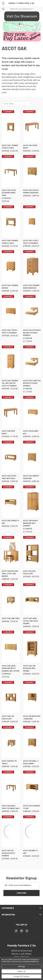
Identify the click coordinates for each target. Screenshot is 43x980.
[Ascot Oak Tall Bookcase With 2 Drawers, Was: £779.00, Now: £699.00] (11, 832)
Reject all (21, 971)
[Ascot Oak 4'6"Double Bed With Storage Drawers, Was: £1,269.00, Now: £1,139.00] (32, 311)
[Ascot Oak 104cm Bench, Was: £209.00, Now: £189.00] (32, 126)
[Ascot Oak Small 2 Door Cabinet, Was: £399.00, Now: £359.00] (32, 742)
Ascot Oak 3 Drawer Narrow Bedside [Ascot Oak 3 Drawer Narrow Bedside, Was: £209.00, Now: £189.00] (31, 287)
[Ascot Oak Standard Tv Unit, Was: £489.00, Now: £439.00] (32, 787)
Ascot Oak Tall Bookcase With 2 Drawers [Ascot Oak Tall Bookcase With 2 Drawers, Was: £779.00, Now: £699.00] (8, 853)
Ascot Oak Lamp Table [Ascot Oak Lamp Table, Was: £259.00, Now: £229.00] (11, 618)
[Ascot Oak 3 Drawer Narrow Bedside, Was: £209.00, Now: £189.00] (32, 266)
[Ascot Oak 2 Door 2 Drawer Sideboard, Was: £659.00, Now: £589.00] (32, 171)
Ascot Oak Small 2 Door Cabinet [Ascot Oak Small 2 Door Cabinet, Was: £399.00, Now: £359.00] (31, 762)
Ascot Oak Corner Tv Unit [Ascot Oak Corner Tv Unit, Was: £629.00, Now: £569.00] (10, 522)
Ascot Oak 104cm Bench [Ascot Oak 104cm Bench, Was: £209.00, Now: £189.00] (30, 147)
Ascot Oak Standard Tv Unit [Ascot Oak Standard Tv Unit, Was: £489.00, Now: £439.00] (31, 807)
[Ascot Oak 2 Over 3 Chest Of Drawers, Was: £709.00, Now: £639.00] (32, 222)
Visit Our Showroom (22, 16)
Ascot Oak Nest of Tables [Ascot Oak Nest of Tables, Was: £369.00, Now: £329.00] (9, 762)
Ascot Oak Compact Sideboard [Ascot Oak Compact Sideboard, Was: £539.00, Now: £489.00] (31, 477)
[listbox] (21, 104)
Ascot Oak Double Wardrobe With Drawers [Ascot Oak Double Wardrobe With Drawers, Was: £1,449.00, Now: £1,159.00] (31, 523)
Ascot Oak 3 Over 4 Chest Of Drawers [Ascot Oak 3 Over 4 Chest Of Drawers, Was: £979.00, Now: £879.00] (9, 331)
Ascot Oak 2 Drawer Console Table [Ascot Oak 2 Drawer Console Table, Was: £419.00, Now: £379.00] (10, 242)
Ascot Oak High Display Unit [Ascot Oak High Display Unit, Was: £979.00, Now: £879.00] (29, 572)
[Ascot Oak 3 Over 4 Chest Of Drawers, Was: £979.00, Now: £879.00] (11, 311)
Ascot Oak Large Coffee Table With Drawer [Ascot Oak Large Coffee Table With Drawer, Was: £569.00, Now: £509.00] (31, 621)
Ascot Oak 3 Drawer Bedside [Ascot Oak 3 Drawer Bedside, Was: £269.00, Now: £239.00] (10, 287)
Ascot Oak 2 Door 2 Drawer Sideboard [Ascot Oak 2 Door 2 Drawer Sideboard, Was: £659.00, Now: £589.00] (31, 192)
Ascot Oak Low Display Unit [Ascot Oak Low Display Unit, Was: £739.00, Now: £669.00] (8, 718)
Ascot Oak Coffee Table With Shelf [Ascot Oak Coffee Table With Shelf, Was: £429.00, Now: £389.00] (9, 477)
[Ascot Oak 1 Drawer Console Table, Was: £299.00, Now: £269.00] (11, 126)
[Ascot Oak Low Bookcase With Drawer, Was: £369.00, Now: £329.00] (32, 647)
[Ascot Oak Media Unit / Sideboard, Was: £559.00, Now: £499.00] (32, 697)
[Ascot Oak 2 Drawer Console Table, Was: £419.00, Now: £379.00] (11, 222)
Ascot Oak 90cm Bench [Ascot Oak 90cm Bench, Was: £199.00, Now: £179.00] (8, 432)
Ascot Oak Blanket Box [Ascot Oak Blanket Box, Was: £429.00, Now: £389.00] (31, 432)
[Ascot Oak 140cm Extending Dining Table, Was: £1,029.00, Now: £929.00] (11, 171)
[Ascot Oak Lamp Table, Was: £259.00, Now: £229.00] (11, 599)
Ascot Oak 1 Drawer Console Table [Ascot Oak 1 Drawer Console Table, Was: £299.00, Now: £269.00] (10, 147)
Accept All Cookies (22, 976)
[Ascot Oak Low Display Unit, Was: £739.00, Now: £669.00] (11, 697)
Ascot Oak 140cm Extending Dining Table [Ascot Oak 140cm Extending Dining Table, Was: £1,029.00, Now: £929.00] (9, 193)
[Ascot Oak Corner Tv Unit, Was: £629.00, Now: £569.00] (11, 502)
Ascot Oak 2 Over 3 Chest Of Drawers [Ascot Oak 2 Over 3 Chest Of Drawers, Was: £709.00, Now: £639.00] (31, 242)
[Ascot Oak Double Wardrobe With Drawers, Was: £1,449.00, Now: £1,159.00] (32, 502)
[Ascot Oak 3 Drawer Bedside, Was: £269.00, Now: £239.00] (11, 266)
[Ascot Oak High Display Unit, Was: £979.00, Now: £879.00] (32, 552)
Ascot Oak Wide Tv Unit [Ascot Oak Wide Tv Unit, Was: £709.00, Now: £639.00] (30, 852)
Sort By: (6, 104)
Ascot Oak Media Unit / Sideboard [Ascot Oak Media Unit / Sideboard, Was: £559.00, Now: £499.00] (32, 718)
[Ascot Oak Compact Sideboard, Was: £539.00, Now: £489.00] (32, 457)
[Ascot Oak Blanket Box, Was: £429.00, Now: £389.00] (32, 412)
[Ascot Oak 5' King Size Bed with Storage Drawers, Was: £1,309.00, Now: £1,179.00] (32, 362)
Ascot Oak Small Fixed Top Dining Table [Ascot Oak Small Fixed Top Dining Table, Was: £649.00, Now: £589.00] (11, 807)
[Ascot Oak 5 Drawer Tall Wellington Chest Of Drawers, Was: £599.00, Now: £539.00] (11, 362)
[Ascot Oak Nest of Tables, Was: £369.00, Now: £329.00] (11, 742)
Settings (21, 966)
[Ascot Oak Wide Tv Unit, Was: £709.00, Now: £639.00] (32, 832)
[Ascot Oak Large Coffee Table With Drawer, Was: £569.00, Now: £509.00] (32, 599)
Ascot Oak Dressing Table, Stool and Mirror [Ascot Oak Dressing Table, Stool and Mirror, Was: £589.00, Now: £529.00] (10, 574)
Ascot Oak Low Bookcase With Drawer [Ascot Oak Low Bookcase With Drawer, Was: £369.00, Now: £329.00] (29, 668)
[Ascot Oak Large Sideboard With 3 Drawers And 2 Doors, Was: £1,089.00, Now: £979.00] (11, 647)
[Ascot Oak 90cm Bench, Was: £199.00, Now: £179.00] (11, 412)
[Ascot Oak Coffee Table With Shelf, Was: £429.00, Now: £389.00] (11, 457)
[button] (21, 16)
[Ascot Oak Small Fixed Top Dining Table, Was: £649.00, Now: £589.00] (11, 787)
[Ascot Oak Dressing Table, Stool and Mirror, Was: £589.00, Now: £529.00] (11, 552)
